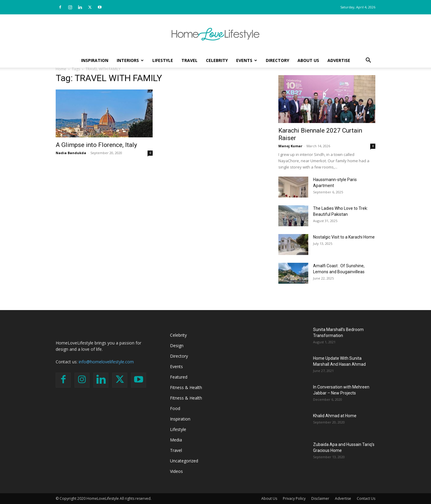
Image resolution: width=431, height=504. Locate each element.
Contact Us (366, 498)
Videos (176, 471)
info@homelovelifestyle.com (106, 362)
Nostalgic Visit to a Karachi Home (344, 237)
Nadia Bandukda (71, 153)
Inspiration (95, 60)
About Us (308, 60)
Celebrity (217, 60)
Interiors (130, 60)
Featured (179, 377)
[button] (368, 61)
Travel (189, 60)
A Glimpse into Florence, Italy (96, 145)
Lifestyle (163, 60)
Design (177, 346)
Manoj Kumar (290, 146)
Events (247, 60)
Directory (277, 60)
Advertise (339, 60)
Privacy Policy (294, 498)
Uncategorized (184, 461)
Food (175, 408)
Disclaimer (320, 498)
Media (176, 440)
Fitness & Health (186, 387)
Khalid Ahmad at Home (335, 416)
